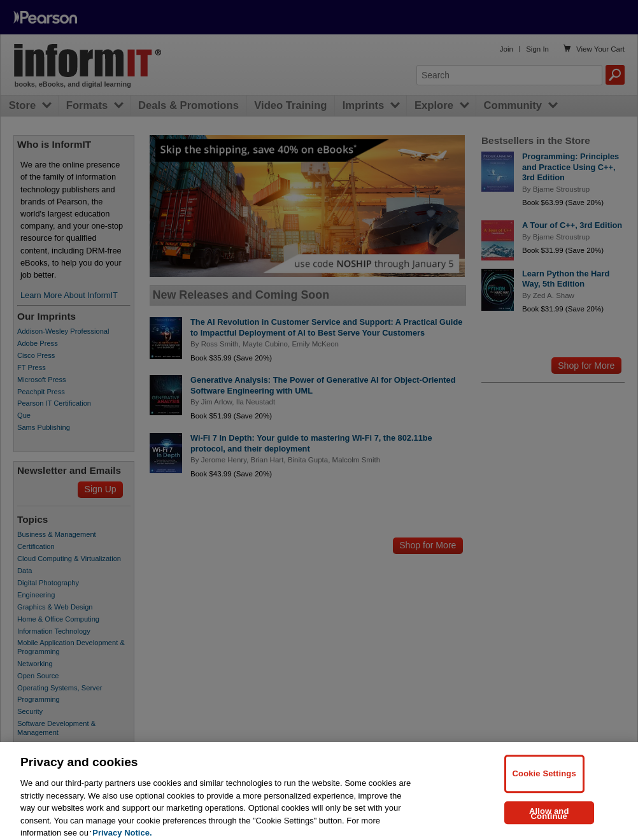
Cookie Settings (544, 781)
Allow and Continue (549, 821)
